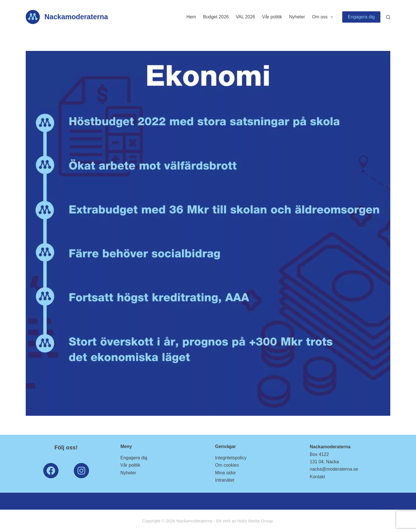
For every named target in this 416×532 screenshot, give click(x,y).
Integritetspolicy (231, 458)
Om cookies (227, 465)
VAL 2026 (245, 17)
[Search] (388, 17)
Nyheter (297, 17)
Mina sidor (226, 473)
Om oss (324, 17)
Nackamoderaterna (76, 17)
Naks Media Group (255, 521)
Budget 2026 (216, 17)
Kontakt (317, 477)
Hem (191, 17)
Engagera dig (361, 17)
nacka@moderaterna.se (334, 469)
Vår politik (272, 17)
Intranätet (225, 480)
